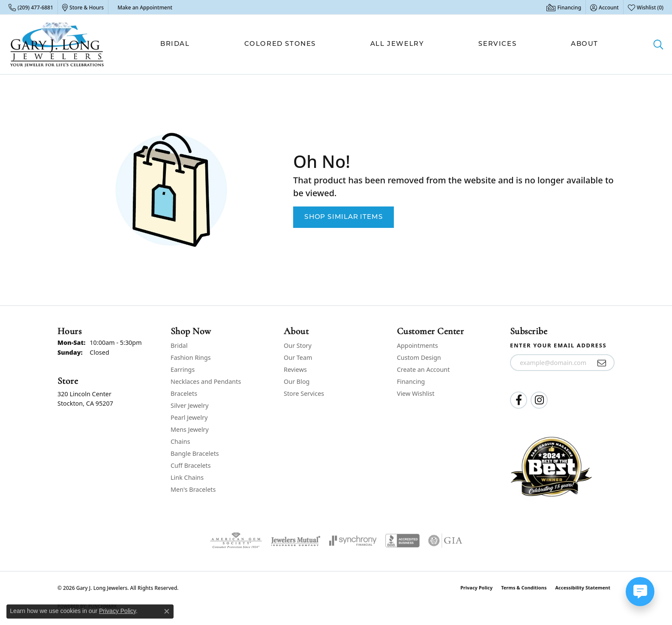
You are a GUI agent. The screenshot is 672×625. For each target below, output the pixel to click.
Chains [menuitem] (180, 441)
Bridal (175, 44)
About (585, 44)
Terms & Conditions (524, 588)
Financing (411, 381)
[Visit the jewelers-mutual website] (295, 541)
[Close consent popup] (167, 611)
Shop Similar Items (343, 217)
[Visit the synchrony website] (353, 541)
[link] (31, 7)
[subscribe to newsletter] (602, 363)
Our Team (298, 357)
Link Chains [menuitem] (187, 477)
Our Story (298, 345)
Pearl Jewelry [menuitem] (189, 417)
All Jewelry (397, 44)
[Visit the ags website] (236, 541)
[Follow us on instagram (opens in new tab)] (539, 400)
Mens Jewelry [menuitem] (190, 429)
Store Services (304, 393)
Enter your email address (558, 345)
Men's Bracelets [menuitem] (193, 489)
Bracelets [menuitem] (184, 393)
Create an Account (423, 369)
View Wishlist (416, 393)
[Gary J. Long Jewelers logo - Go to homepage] (57, 44)
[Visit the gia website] (445, 541)
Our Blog (297, 381)
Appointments (417, 345)
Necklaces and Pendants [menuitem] (206, 381)
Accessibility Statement (583, 588)
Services (497, 44)
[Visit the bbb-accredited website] (402, 541)
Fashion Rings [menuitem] (191, 357)
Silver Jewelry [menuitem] (190, 405)
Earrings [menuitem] (183, 369)
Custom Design (419, 357)
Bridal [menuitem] (179, 345)
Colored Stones (280, 44)
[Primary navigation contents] (379, 44)
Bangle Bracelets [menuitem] (195, 453)
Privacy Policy (476, 588)
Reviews (295, 369)
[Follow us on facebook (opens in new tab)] (519, 400)
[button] (604, 7)
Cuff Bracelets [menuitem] (191, 465)
